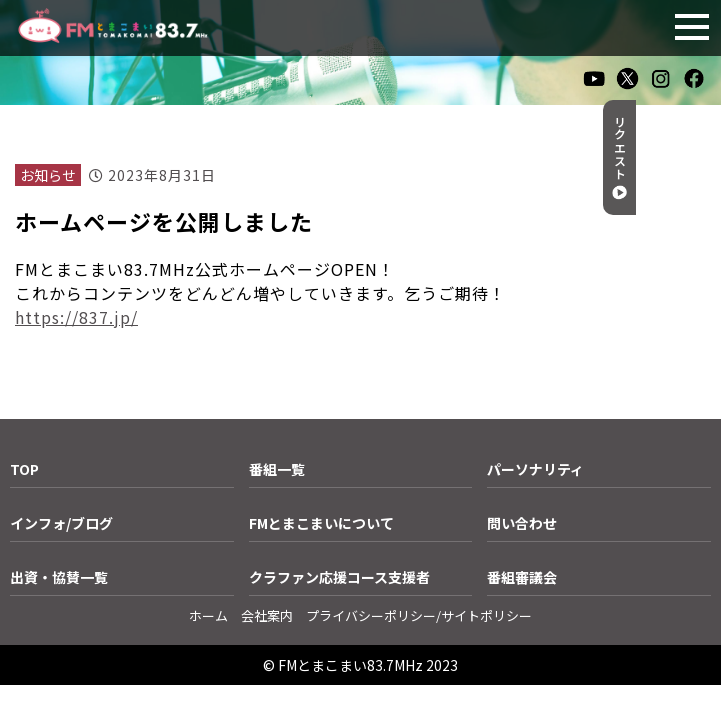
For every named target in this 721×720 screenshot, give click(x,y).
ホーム (208, 615)
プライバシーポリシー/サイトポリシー (419, 615)
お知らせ (48, 175)
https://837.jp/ (76, 317)
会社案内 (267, 615)
